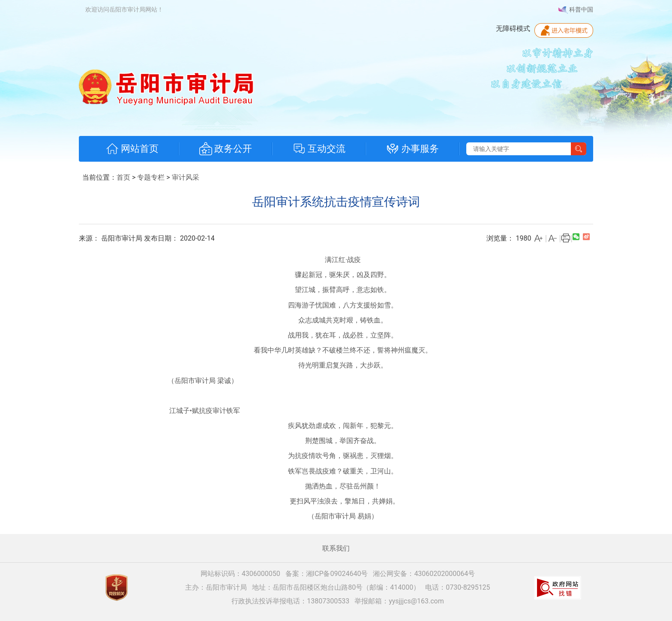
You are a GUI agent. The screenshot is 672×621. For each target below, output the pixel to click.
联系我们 (336, 548)
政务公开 (226, 149)
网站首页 (132, 149)
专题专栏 (151, 177)
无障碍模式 (513, 29)
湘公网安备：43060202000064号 (424, 574)
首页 (123, 177)
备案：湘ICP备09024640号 (327, 574)
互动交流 (319, 149)
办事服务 (412, 149)
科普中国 (576, 10)
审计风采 (186, 177)
